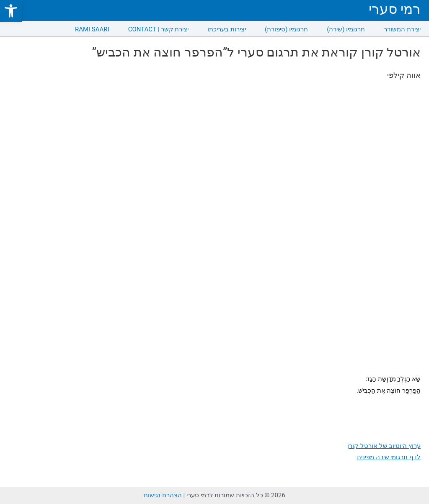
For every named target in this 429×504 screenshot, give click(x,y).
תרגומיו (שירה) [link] (346, 29)
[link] (11, 11)
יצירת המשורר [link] (402, 29)
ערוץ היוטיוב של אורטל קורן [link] (384, 446)
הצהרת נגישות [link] (163, 495)
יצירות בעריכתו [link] (227, 29)
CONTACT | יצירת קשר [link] (159, 29)
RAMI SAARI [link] (92, 29)
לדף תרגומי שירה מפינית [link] (389, 457)
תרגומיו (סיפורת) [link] (286, 29)
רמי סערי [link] (395, 9)
